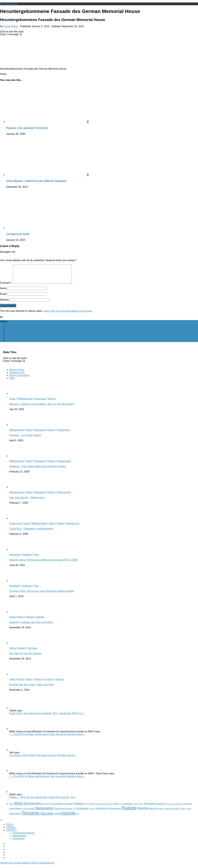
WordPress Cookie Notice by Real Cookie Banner (27, 867)
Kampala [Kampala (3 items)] (128, 807)
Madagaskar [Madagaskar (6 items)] (44, 812)
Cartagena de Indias (18, 234)
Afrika (12, 621)
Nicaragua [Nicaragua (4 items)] (82, 812)
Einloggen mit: (8, 252)
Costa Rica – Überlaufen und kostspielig (31, 532)
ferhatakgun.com (9, 4)
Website (4, 303)
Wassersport (64, 465)
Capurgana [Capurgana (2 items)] (46, 807)
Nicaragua (40, 402)
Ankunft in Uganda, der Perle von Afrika (31, 626)
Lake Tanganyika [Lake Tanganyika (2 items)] (28, 812)
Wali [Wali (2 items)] (78, 818)
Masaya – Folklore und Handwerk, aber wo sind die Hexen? (42, 408)
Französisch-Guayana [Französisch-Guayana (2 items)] (104, 807)
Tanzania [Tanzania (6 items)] (47, 817)
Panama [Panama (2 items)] (92, 812)
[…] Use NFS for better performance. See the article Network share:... (47, 738)
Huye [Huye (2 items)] (121, 807)
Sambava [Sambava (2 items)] (160, 812)
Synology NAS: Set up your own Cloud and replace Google (42, 595)
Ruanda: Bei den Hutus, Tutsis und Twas (32, 688)
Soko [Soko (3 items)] (177, 812)
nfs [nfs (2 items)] (74, 812)
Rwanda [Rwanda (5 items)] (143, 812)
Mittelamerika (25, 402)
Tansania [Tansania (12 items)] (30, 817)
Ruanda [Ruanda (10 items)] (129, 811)
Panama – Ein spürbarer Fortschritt (27, 128)
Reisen (52, 402)
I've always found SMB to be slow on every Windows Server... (43, 759)
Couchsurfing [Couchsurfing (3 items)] (57, 807)
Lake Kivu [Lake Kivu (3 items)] (187, 807)
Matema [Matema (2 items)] (69, 812)
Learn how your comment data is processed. (68, 315)
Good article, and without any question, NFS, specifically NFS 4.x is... (47, 717)
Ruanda (48, 683)
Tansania (32, 652)
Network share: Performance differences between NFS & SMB (43, 564)
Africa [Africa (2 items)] (11, 807)
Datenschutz (19, 839)
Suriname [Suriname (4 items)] (15, 817)
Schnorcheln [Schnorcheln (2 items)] (169, 812)
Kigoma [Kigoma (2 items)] (141, 807)
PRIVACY (12, 834)
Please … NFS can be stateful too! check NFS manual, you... (43, 801)
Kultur (13, 402)
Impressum (18, 842)
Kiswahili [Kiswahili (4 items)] (149, 807)
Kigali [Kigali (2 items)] (135, 807)
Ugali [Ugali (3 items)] (57, 817)
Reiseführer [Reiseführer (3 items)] (101, 812)
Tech (36, 558)
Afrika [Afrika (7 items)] (19, 807)
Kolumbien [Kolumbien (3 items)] (160, 807)
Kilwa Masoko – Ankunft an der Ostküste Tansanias (36, 181)
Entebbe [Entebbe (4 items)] (79, 807)
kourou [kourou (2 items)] (169, 807)
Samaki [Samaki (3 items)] (152, 812)
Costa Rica (15, 527)
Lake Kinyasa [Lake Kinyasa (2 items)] (177, 807)
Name (3, 292)
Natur (29, 434)
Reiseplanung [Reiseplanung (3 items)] (114, 812)
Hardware (15, 558)
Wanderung (63, 434)
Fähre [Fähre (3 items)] (115, 807)
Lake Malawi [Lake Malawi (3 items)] (15, 812)
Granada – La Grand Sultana (25, 439)
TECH (10, 828)
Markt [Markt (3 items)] (57, 812)
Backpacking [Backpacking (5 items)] (33, 807)
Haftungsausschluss (23, 837)
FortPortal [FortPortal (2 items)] (92, 807)
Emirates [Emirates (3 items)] (69, 807)
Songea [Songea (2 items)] (183, 812)
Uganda (40, 621)
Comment (6, 287)
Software (27, 558)
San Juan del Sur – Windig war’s (27, 501)
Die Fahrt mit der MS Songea (25, 657)
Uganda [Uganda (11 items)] (68, 817)
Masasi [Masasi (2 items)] (63, 812)
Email (3, 298)
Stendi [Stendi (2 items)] (189, 812)
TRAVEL (11, 831)
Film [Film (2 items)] (86, 807)
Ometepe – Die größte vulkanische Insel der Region (38, 470)
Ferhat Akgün (11, 26)
